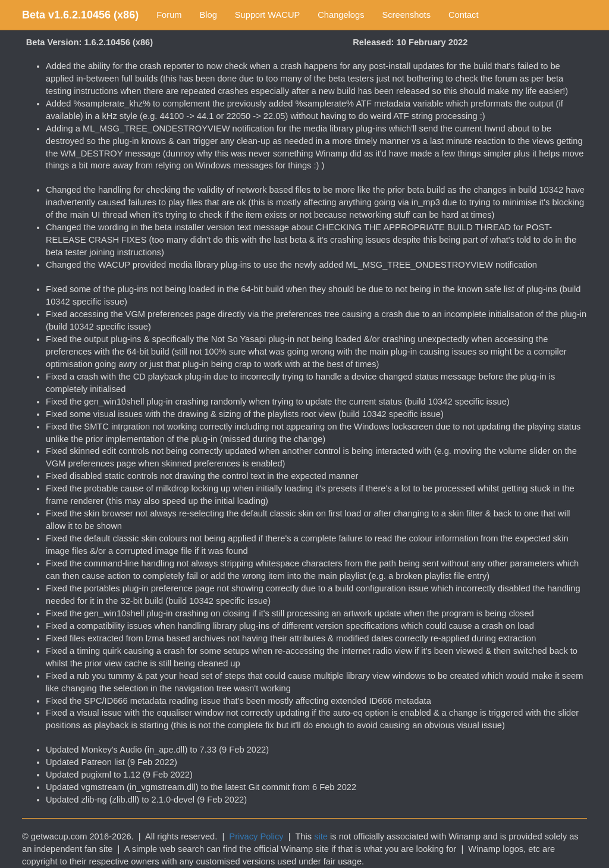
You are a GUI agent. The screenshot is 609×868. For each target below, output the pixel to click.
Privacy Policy (256, 836)
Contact (464, 15)
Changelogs (341, 15)
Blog (208, 15)
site (321, 836)
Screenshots (406, 15)
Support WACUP (267, 15)
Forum (169, 15)
